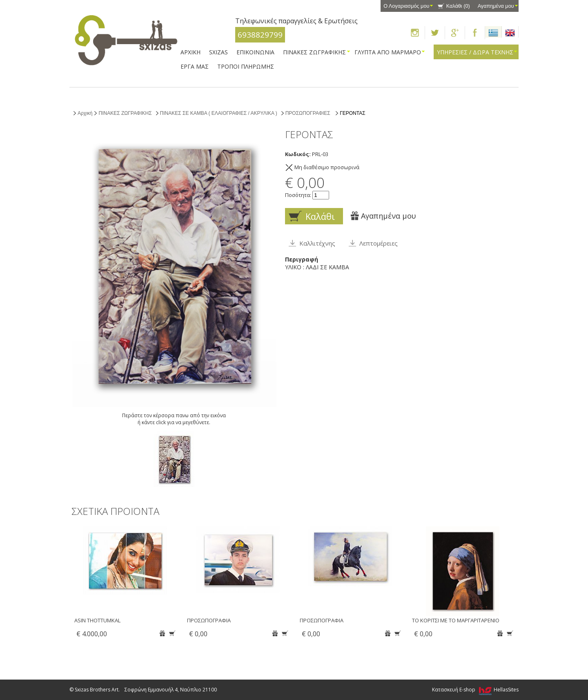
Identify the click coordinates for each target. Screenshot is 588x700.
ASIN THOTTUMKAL (97, 620)
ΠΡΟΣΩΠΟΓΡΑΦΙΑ (209, 620)
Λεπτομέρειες (379, 243)
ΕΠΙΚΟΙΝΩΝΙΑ (255, 52)
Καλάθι (458, 6)
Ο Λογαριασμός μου (406, 6)
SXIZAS (218, 52)
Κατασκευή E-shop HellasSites (475, 690)
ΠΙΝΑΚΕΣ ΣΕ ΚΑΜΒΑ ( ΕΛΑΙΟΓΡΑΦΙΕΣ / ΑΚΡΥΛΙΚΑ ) (219, 113)
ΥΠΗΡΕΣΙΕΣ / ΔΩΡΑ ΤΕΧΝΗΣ (475, 52)
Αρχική (85, 113)
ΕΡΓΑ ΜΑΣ (195, 66)
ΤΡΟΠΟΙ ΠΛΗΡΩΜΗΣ (246, 66)
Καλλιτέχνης (317, 243)
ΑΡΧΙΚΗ (190, 52)
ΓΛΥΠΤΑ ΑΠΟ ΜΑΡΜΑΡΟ (388, 52)
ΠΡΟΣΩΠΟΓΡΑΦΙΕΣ (308, 113)
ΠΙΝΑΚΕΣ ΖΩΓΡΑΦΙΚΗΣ (314, 52)
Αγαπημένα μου (496, 6)
